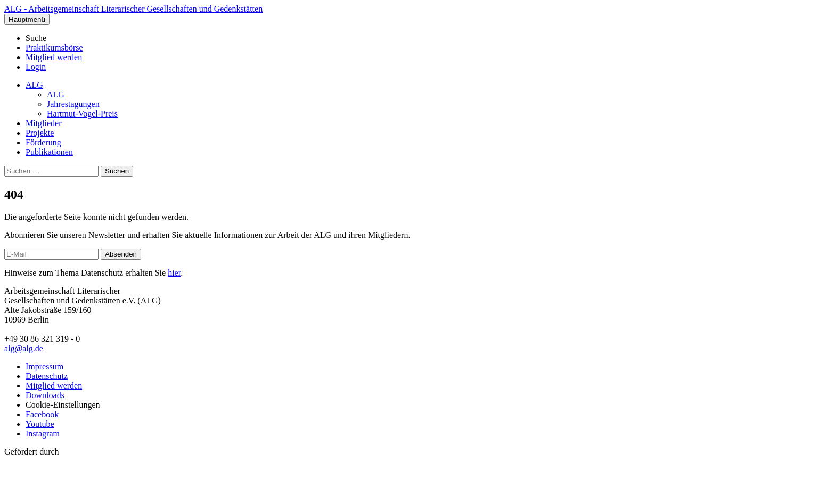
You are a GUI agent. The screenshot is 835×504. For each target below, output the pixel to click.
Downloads (45, 395)
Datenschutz (47, 376)
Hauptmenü (27, 19)
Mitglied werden (54, 57)
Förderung (43, 142)
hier (174, 273)
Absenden (121, 254)
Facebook (42, 414)
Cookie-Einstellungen (63, 405)
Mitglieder (44, 123)
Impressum (44, 366)
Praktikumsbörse (54, 48)
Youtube (40, 424)
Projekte (40, 133)
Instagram (43, 433)
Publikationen (49, 152)
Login (36, 67)
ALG (34, 85)
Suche (36, 38)
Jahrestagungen (73, 104)
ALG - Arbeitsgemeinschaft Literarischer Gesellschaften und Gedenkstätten (133, 9)
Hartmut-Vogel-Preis (82, 114)
